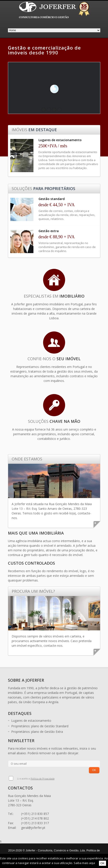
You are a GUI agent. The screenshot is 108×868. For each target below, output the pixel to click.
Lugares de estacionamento (31, 721)
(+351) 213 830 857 (35, 814)
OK (102, 863)
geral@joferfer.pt (33, 828)
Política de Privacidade (43, 779)
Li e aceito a (36, 779)
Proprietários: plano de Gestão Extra (37, 732)
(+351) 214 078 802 (35, 818)
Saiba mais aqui (84, 863)
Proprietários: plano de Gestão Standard (40, 726)
